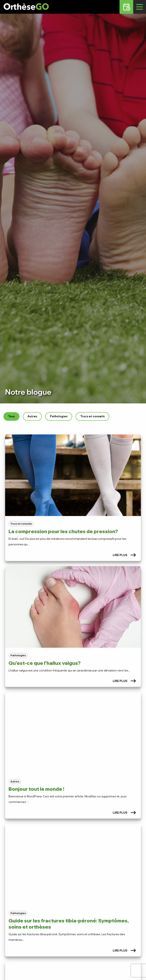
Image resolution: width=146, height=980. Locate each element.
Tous (11, 416)
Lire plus (124, 555)
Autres (32, 416)
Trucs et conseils (92, 416)
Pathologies (59, 416)
